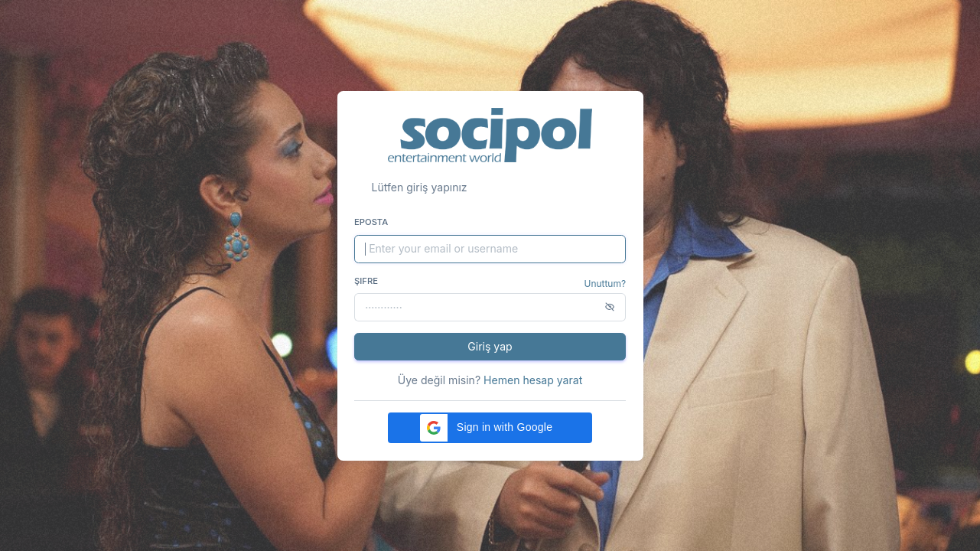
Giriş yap (490, 346)
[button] (490, 428)
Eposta (371, 222)
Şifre (366, 281)
